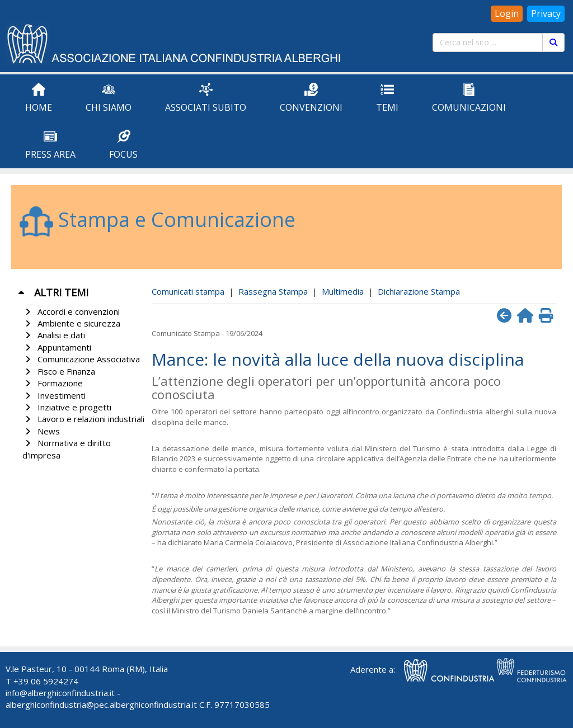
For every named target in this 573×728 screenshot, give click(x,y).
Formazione (53, 383)
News (41, 431)
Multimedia (343, 291)
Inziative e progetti (67, 407)
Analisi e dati (54, 335)
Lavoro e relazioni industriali (83, 419)
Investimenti (54, 395)
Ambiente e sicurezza (71, 323)
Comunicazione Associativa (81, 359)
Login (507, 13)
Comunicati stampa (188, 291)
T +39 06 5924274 (42, 681)
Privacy (546, 13)
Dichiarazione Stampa (419, 291)
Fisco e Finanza (59, 371)
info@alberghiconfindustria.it (60, 693)
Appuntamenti (57, 347)
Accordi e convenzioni (71, 311)
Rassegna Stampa (273, 291)
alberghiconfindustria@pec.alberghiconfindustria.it (101, 705)
